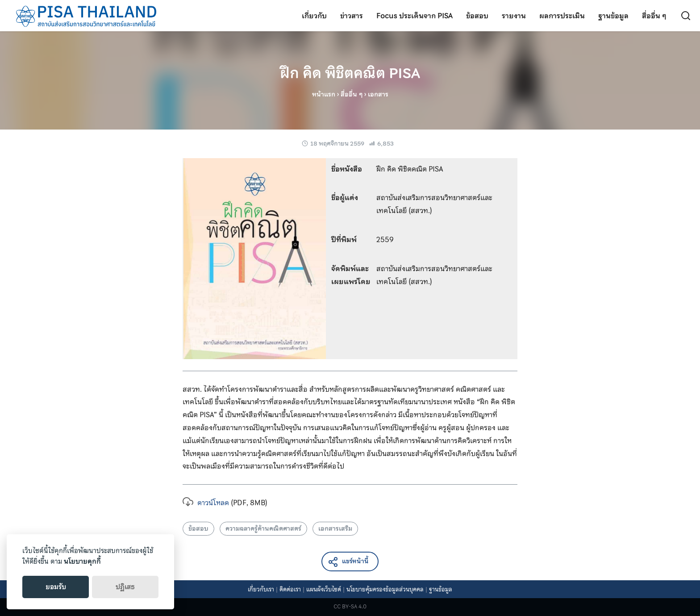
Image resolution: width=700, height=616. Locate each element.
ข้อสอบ (477, 16)
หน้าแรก (324, 94)
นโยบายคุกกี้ (82, 562)
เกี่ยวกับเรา (261, 589)
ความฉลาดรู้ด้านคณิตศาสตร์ (263, 528)
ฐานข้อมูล (613, 16)
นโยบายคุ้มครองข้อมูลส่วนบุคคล (385, 589)
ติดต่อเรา (290, 589)
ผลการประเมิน (562, 16)
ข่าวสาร (352, 16)
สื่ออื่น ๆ (654, 16)
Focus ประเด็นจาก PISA (415, 16)
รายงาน (514, 16)
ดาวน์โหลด (206, 503)
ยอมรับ (56, 587)
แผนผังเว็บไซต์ (324, 589)
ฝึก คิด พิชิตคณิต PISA (350, 73)
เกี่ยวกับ (314, 16)
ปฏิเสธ (125, 587)
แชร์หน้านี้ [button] (348, 562)
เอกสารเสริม (335, 528)
